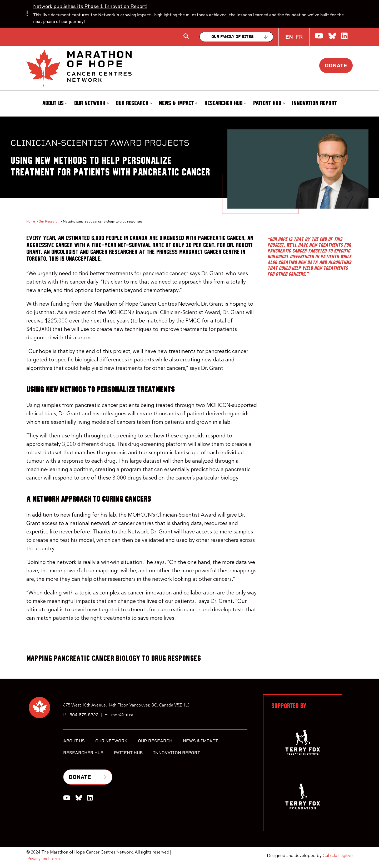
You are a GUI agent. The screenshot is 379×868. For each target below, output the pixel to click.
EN (289, 37)
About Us (55, 103)
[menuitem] (54, 104)
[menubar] (189, 104)
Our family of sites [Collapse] (233, 37)
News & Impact (178, 103)
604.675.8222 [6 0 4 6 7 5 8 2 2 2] (84, 715)
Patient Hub (269, 103)
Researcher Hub (225, 103)
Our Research (134, 103)
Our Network (91, 103)
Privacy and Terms (44, 859)
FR (299, 37)
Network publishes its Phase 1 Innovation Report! (90, 6)
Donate (336, 65)
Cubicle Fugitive (338, 856)
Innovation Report (314, 103)
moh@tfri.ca (122, 715)
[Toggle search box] (186, 36)
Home (31, 221)
